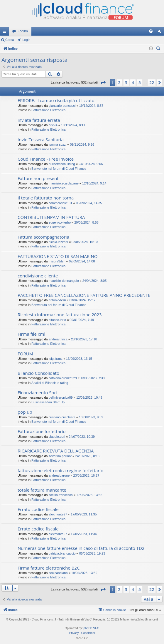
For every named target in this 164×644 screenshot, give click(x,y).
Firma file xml (31, 334)
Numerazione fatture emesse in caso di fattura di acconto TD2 (81, 548)
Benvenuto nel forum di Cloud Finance (59, 169)
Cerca (10, 40)
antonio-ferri (57, 300)
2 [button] (119, 83)
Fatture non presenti (39, 178)
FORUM (25, 354)
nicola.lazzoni (58, 242)
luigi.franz (56, 359)
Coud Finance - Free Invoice (46, 159)
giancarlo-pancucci (62, 106)
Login (26, 40)
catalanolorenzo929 (63, 378)
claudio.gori (57, 437)
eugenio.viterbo (60, 222)
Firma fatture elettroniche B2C (49, 568)
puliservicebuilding (62, 164)
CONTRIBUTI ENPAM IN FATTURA (51, 217)
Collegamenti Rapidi (6, 32)
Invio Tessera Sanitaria (41, 139)
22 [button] (152, 83)
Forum (23, 31)
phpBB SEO (92, 628)
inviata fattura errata (39, 120)
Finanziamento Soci (37, 392)
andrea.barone (59, 475)
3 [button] (126, 83)
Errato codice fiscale (38, 509)
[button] (103, 83)
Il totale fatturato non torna (46, 198)
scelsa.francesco (61, 495)
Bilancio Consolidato (38, 373)
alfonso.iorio (57, 320)
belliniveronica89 (61, 397)
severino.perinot (60, 456)
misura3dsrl (57, 261)
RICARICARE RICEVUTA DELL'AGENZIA (56, 451)
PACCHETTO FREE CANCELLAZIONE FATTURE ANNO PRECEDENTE (84, 295)
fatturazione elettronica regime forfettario (60, 470)
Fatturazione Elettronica (48, 110)
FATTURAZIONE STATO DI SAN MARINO (58, 256)
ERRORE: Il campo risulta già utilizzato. (57, 100)
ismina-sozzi (58, 144)
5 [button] (140, 83)
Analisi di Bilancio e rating (50, 383)
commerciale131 (61, 203)
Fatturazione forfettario (42, 431)
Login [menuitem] (161, 32)
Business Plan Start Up (48, 402)
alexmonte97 (58, 514)
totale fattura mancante (42, 490)
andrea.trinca (58, 339)
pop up (25, 412)
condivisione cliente (38, 276)
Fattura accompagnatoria (43, 237)
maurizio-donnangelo (64, 281)
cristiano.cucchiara (62, 417)
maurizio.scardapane (64, 183)
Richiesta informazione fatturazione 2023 (60, 314)
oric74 (53, 125)
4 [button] (133, 83)
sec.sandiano (58, 573)
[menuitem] (151, 31)
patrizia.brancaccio (62, 553)
